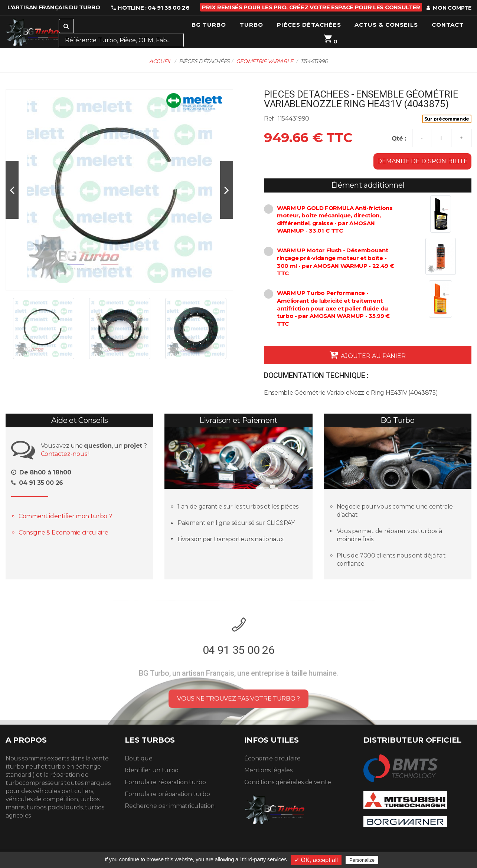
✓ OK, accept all (316, 860)
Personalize (362, 860)
